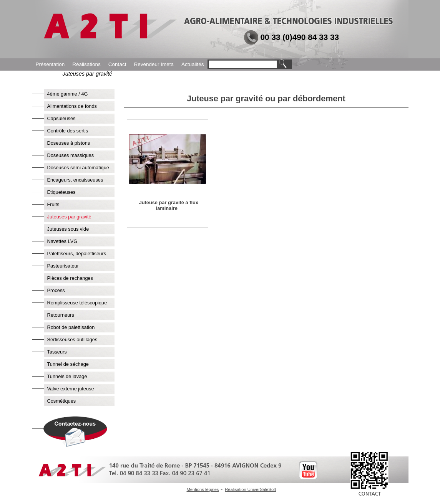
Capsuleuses (61, 118)
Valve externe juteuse (71, 389)
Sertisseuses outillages (72, 340)
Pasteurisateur (63, 266)
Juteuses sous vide (68, 229)
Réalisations (86, 64)
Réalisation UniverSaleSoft (250, 489)
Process (56, 290)
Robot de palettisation (71, 327)
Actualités (193, 64)
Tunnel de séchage (68, 364)
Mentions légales (203, 489)
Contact (117, 64)
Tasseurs (57, 352)
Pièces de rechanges (70, 278)
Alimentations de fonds (72, 106)
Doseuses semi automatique (78, 168)
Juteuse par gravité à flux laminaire (169, 205)
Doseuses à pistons (69, 143)
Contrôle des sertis (68, 131)
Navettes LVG (62, 241)
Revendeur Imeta (154, 64)
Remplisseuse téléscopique (77, 303)
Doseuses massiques (71, 155)
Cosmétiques (62, 401)
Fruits (53, 204)
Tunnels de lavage (67, 376)
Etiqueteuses (61, 192)
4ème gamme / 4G (68, 94)
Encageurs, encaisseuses (75, 180)
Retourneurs (61, 315)
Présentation (50, 64)
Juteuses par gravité (69, 217)
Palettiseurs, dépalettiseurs (77, 254)
